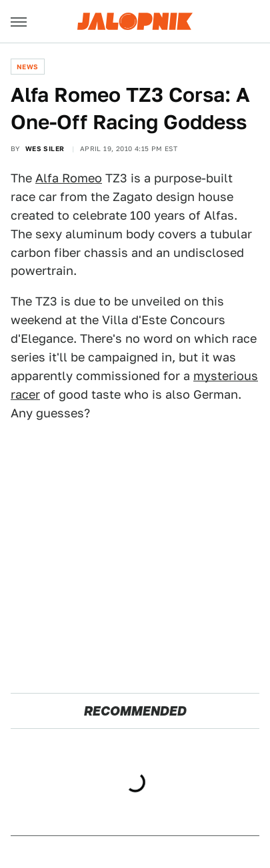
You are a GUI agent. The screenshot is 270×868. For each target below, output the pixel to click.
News (28, 67)
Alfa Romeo (69, 178)
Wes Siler (45, 148)
